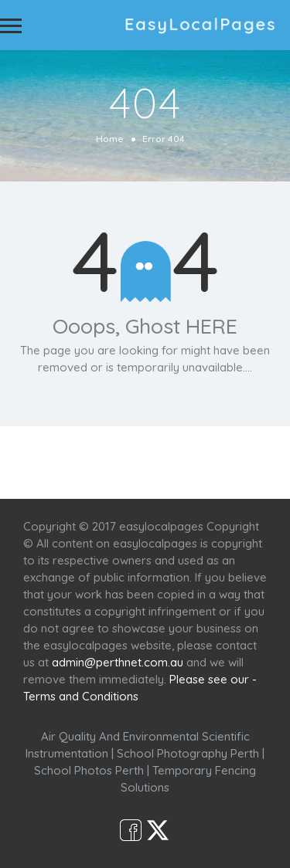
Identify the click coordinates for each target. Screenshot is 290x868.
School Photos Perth (89, 770)
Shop (145, 471)
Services (105, 454)
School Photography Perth (188, 753)
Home (110, 139)
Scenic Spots (182, 454)
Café (248, 454)
